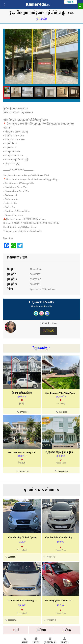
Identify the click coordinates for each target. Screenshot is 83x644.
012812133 (63, 412)
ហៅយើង (49, 331)
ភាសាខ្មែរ (71, 2)
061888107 (35, 274)
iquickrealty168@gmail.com (43, 289)
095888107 (36, 279)
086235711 (51, 557)
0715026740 (51, 620)
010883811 (12, 557)
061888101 (35, 284)
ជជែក (67, 630)
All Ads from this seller (41, 306)
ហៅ (16, 630)
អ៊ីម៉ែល (41, 630)
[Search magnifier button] (80, 6)
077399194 (24, 412)
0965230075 (24, 472)
